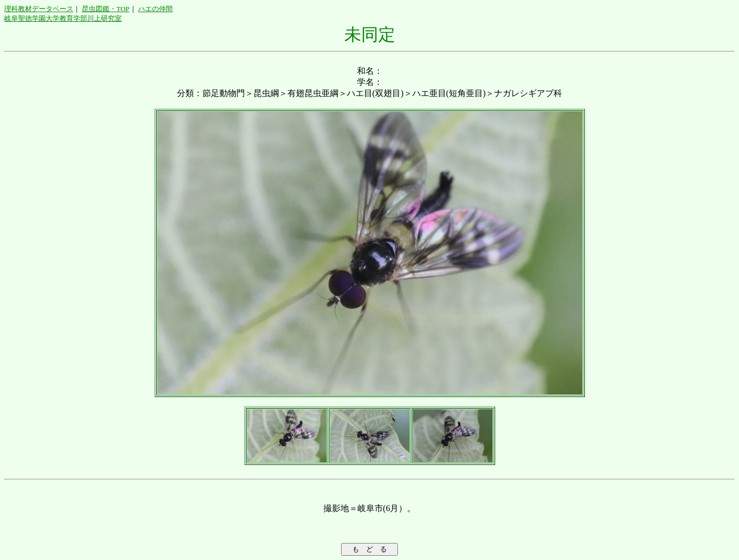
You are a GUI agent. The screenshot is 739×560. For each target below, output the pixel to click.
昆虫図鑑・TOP (105, 9)
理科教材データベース (39, 9)
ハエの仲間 (155, 9)
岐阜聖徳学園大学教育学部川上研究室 (63, 18)
